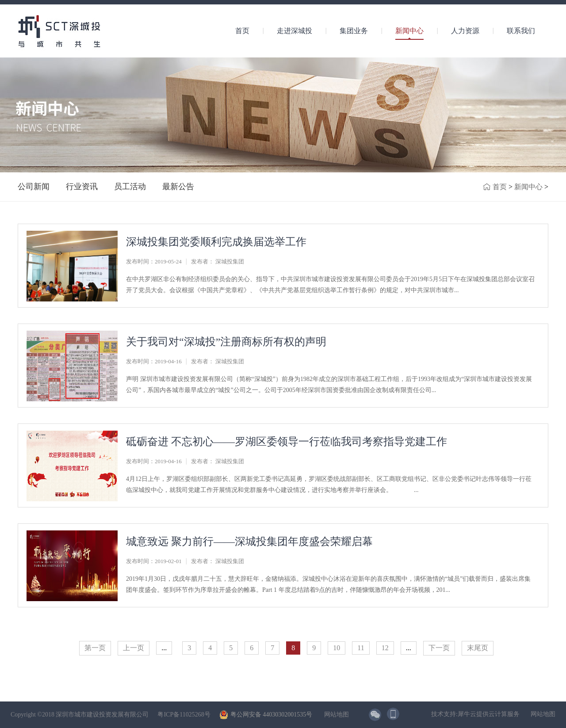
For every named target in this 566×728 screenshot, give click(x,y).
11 (361, 648)
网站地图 (335, 715)
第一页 (95, 648)
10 (337, 648)
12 (385, 648)
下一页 (439, 648)
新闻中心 (528, 187)
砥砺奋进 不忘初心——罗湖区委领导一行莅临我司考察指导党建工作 (287, 442)
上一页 (134, 648)
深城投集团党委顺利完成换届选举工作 (216, 242)
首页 (242, 31)
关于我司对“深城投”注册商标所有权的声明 (226, 342)
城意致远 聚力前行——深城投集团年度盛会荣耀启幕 (249, 541)
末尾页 (478, 648)
